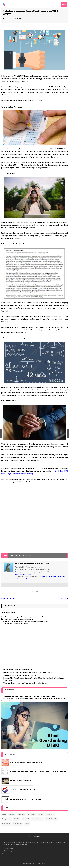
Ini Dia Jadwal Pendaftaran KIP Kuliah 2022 (18, 670)
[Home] (4, 4)
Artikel (11, 556)
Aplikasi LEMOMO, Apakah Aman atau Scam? (27, 762)
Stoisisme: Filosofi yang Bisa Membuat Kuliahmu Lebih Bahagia (25, 683)
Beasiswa (12, 815)
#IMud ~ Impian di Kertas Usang (22, 781)
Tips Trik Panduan (37, 819)
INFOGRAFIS (31, 815)
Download (22, 815)
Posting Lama (63, 599)
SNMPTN (26, 819)
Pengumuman (7, 819)
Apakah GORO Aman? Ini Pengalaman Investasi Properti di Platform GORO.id (38, 772)
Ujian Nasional (18, 824)
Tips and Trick (30, 556)
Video (27, 824)
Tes (23, 556)
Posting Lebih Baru (8, 599)
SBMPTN (17, 556)
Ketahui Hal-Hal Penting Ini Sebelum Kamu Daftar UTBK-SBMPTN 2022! (28, 673)
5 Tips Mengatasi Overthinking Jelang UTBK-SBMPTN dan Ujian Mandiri (28, 697)
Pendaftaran (50, 815)
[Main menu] (58, 4)
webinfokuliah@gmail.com (24, 574)
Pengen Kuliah (41, 865)
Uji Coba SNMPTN (51, 819)
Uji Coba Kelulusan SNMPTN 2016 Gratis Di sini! (27, 800)
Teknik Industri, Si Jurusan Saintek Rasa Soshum (20, 676)
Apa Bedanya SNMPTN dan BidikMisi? (24, 790)
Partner (41, 815)
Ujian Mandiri (6, 824)
